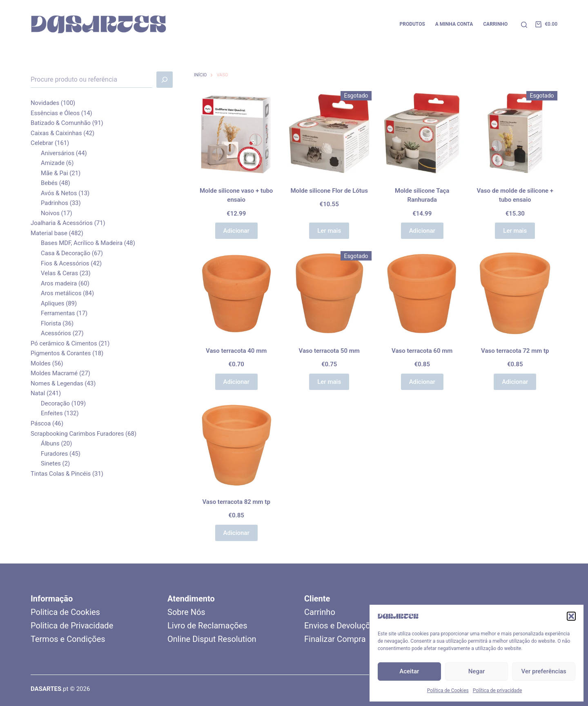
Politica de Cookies (65, 612)
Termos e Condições (68, 639)
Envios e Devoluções (341, 626)
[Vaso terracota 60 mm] (422, 294)
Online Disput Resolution (212, 639)
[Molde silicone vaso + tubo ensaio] (236, 134)
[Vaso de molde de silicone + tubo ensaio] (515, 134)
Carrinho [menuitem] (495, 24)
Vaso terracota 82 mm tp (236, 502)
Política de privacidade (498, 690)
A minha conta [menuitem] (454, 24)
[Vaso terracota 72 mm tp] (515, 294)
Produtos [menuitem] (412, 24)
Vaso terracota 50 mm (329, 351)
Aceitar (409, 671)
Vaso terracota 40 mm (236, 351)
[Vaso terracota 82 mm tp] (236, 445)
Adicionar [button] (236, 231)
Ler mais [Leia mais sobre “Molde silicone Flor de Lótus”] (329, 231)
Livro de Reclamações (207, 626)
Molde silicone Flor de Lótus (329, 191)
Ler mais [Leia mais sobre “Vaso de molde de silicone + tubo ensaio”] (515, 231)
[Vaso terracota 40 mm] (236, 294)
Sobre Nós (186, 612)
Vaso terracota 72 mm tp (515, 351)
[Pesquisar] (524, 25)
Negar (477, 671)
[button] (571, 616)
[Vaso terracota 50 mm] (329, 294)
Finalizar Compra (335, 639)
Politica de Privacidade (72, 626)
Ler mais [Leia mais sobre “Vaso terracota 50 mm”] (329, 382)
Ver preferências (544, 671)
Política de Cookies (448, 690)
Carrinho (320, 612)
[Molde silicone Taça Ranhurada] (422, 134)
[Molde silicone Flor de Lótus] (329, 134)
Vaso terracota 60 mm (422, 351)
